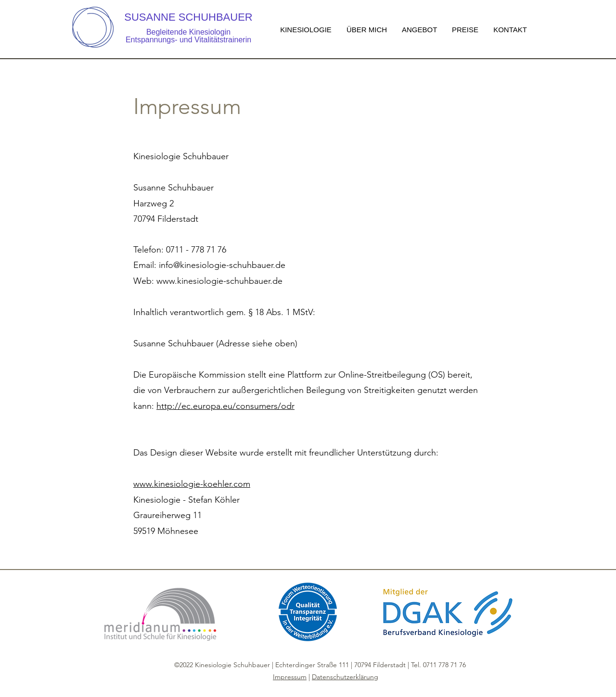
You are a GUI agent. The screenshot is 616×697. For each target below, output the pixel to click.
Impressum (290, 677)
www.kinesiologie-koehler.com (192, 484)
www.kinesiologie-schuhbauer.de (219, 281)
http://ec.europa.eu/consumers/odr (225, 406)
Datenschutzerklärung (345, 677)
